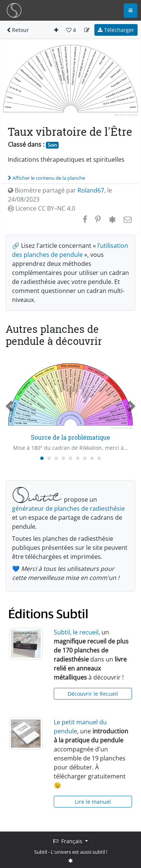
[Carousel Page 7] (85, 458)
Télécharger (116, 30)
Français (68, 841)
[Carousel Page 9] (99, 458)
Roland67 (91, 190)
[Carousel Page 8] (92, 458)
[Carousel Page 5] (70, 458)
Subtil (41, 852)
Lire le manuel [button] (93, 802)
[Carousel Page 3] (56, 458)
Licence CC (42, 208)
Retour (18, 30)
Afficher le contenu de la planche (46, 178)
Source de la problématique (70, 437)
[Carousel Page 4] (63, 458)
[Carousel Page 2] (49, 458)
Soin (52, 145)
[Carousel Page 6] (78, 458)
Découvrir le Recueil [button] (93, 694)
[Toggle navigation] (130, 11)
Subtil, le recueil (76, 632)
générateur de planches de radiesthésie (68, 508)
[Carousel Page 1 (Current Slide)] (42, 458)
